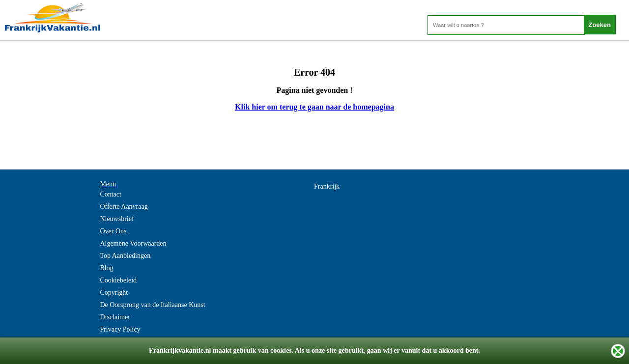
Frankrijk (327, 186)
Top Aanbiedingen (125, 256)
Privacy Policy (120, 329)
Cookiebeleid (118, 280)
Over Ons (113, 231)
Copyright (114, 293)
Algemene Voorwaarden (133, 243)
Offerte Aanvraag (124, 207)
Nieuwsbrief (117, 219)
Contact (111, 194)
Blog (106, 268)
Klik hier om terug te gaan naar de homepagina (314, 107)
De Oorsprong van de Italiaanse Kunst (152, 305)
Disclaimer (115, 317)
